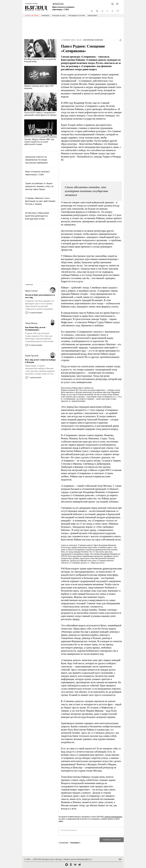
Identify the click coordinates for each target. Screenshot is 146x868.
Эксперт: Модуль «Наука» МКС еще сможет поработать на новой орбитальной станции (39, 142)
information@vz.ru (84, 859)
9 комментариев (35, 345)
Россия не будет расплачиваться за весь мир (40, 296)
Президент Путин (77, 16)
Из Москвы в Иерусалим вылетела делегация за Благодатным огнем (37, 216)
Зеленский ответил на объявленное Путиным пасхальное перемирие (36, 160)
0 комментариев (35, 313)
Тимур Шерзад (31, 323)
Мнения (29, 285)
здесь (61, 821)
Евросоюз (93, 16)
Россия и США (59, 16)
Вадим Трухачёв (32, 356)
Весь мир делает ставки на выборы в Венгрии (40, 361)
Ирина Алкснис (32, 291)
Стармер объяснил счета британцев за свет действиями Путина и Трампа (40, 201)
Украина (46, 16)
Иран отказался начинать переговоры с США (63, 8)
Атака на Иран (32, 16)
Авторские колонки (93, 40)
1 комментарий (35, 377)
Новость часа (59, 4)
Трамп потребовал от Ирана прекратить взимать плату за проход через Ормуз (39, 186)
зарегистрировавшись (113, 817)
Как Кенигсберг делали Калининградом (35, 329)
